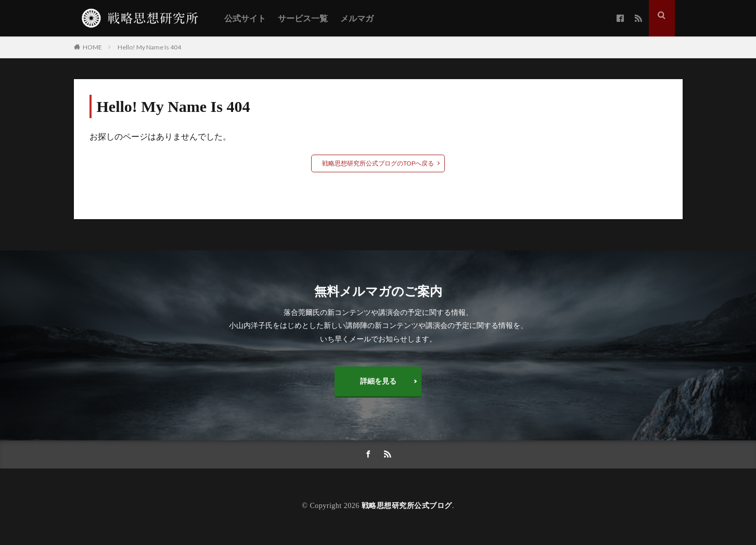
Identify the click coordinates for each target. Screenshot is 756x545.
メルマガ (357, 18)
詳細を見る (378, 381)
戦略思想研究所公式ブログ (407, 507)
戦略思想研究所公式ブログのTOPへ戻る (378, 163)
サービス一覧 (303, 18)
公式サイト (245, 18)
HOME (92, 47)
